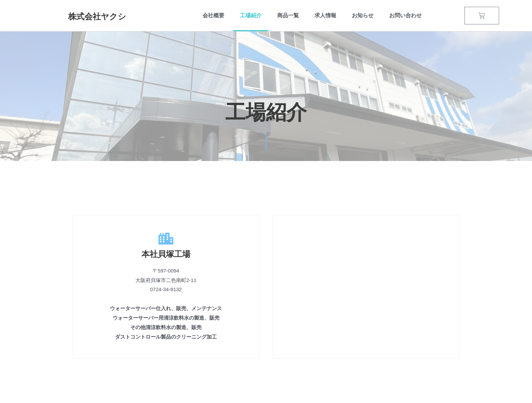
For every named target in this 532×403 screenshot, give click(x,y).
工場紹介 (251, 15)
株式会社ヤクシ (98, 17)
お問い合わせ (405, 15)
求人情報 (325, 15)
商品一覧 (288, 15)
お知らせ (363, 15)
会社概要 (213, 15)
